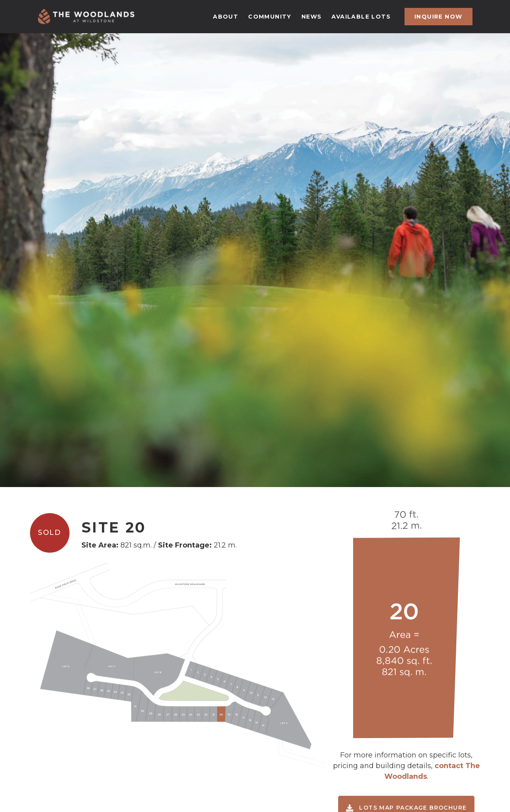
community (270, 17)
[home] (86, 17)
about (226, 17)
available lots (361, 17)
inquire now (438, 17)
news (312, 17)
